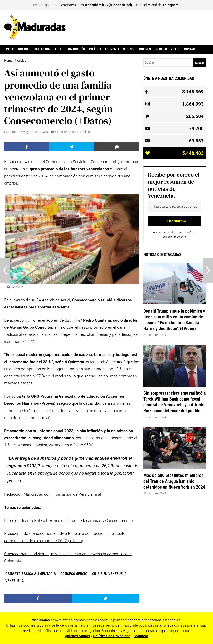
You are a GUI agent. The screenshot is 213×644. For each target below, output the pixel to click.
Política (95, 49)
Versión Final (90, 494)
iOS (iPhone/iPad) (117, 5)
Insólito (161, 49)
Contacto (191, 49)
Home (8, 61)
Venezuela (15, 581)
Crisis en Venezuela (109, 574)
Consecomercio (74, 574)
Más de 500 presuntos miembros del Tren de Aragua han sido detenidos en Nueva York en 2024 (174, 481)
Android (92, 5)
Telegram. (171, 5)
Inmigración (76, 49)
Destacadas (43, 49)
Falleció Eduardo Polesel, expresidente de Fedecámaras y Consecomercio (68, 521)
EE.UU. (59, 49)
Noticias (24, 49)
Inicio (10, 49)
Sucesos (129, 49)
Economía (112, 49)
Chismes (145, 49)
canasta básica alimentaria (31, 574)
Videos (175, 49)
